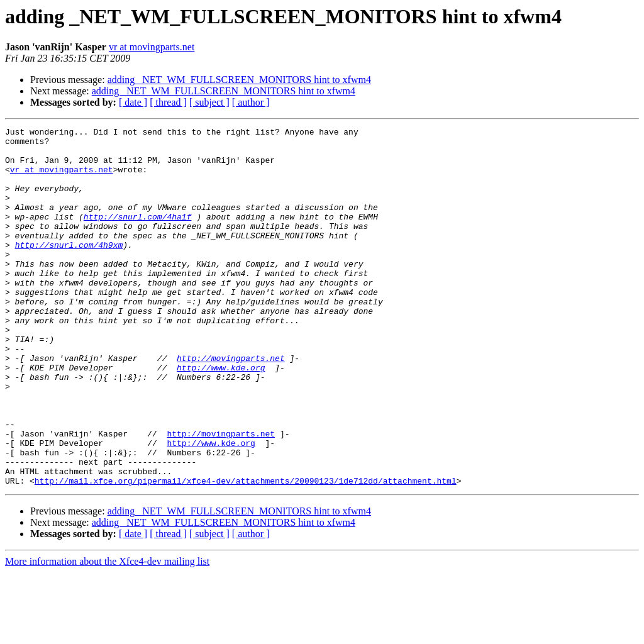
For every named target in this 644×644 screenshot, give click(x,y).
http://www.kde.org (221, 416)
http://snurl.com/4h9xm (69, 269)
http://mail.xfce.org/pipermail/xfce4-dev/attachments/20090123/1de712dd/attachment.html (246, 552)
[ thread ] (168, 102)
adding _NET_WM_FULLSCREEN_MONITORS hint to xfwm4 (239, 80)
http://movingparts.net (231, 405)
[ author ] (251, 102)
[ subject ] (209, 102)
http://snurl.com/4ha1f (138, 235)
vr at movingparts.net (152, 47)
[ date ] (133, 102)
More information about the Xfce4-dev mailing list (107, 633)
